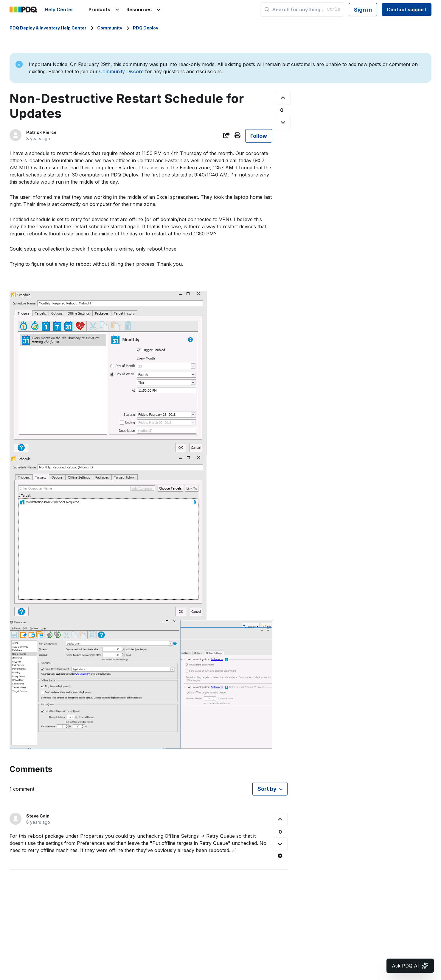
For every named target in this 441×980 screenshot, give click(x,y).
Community (110, 28)
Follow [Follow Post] (259, 136)
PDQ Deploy (146, 28)
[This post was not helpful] (283, 122)
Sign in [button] (363, 10)
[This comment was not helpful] (280, 844)
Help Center (59, 10)
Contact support (407, 10)
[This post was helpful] (283, 98)
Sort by (267, 789)
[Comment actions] (280, 856)
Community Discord (121, 71)
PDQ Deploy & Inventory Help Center (48, 28)
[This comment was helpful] (280, 819)
